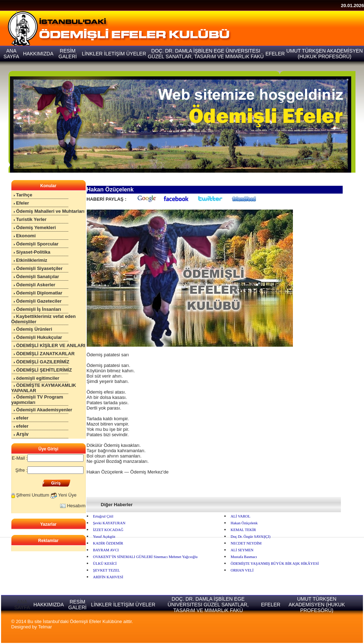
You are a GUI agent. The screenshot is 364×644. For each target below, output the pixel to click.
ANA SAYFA (22, 605)
